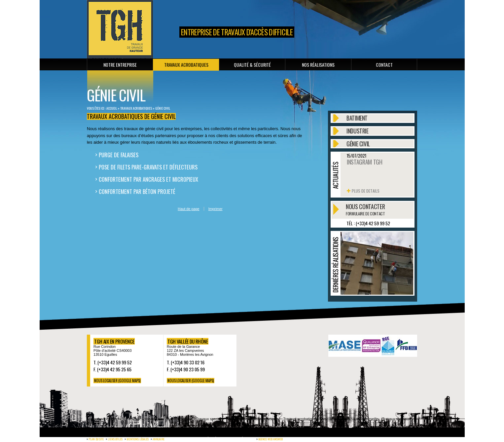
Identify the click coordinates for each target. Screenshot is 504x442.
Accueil (112, 108)
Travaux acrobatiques (145, 419)
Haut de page (188, 209)
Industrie (358, 131)
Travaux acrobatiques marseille (308, 419)
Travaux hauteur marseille (358, 419)
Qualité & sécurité (252, 65)
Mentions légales (138, 439)
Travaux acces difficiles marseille (252, 419)
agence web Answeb (270, 439)
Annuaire (159, 439)
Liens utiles (115, 439)
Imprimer (216, 209)
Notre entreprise (120, 65)
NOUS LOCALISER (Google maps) (117, 381)
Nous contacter (365, 209)
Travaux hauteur (179, 419)
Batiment (357, 118)
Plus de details (366, 191)
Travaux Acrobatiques (186, 65)
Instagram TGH (364, 162)
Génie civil (163, 108)
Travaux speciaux (210, 419)
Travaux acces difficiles (105, 419)
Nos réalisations (318, 65)
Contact (384, 65)
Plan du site (96, 439)
